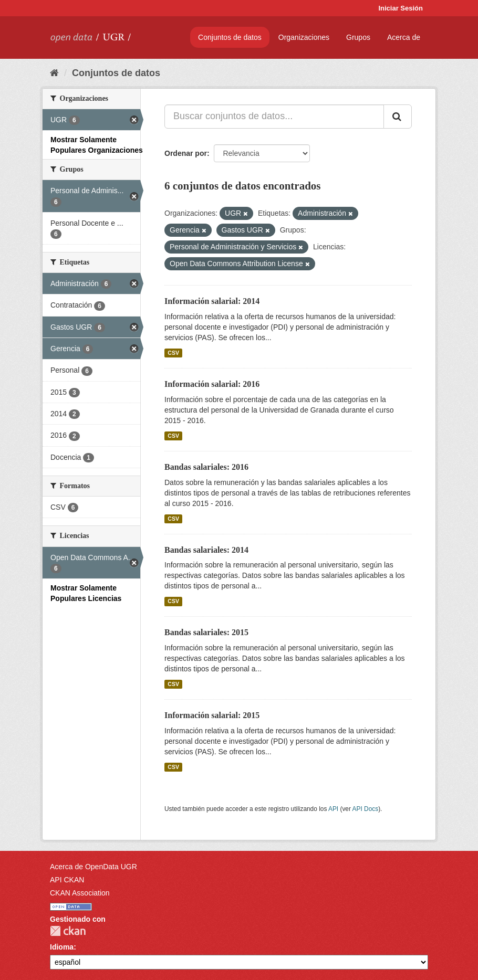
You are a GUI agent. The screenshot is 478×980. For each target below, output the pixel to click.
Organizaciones (304, 37)
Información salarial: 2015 (212, 715)
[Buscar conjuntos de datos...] (274, 117)
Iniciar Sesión (401, 8)
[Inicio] (54, 73)
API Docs (366, 809)
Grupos (358, 37)
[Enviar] (398, 117)
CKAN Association (80, 893)
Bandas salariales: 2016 (206, 467)
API (333, 809)
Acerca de (404, 37)
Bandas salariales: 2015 (206, 632)
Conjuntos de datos (230, 37)
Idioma (62, 947)
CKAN (68, 931)
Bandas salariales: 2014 (206, 550)
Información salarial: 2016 (212, 384)
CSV (173, 353)
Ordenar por (186, 153)
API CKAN (67, 880)
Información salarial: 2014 (212, 301)
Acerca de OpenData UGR (93, 867)
